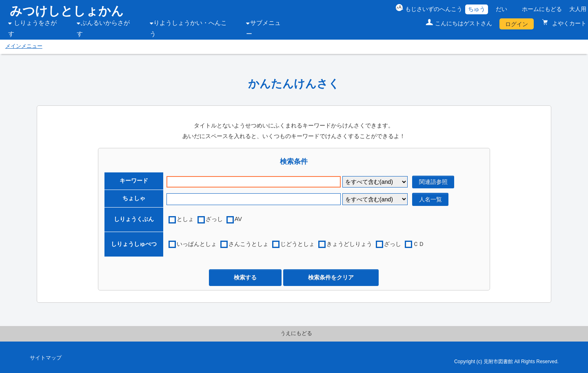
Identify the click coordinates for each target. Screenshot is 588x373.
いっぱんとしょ (197, 244)
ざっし (214, 219)
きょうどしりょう (349, 244)
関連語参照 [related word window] (433, 182)
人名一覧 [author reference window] (430, 199)
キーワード (134, 181)
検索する (245, 277)
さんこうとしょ (249, 244)
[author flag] (375, 199)
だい (501, 9)
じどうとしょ (297, 244)
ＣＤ (419, 244)
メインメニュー (24, 46)
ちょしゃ (134, 198)
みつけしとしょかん (67, 11)
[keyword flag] (375, 182)
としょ (185, 219)
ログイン (517, 24)
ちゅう (477, 9)
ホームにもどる (542, 9)
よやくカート (568, 23)
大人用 (578, 9)
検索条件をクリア (331, 277)
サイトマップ (46, 358)
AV (238, 219)
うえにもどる (296, 333)
